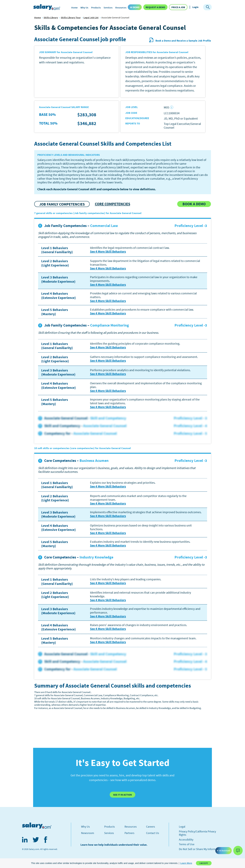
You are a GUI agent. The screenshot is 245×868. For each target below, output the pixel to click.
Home (74, 7)
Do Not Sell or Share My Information (200, 849)
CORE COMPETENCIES (112, 204)
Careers (151, 827)
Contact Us (153, 833)
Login (195, 7)
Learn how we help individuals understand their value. (114, 845)
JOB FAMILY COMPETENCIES (62, 204)
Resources (121, 7)
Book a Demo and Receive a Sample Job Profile (180, 41)
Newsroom (88, 833)
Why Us (84, 7)
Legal (182, 827)
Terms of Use (187, 844)
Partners (129, 833)
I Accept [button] (204, 863)
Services (108, 7)
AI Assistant (224, 851)
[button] (186, 863)
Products (96, 7)
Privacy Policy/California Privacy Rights (197, 833)
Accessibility (186, 840)
